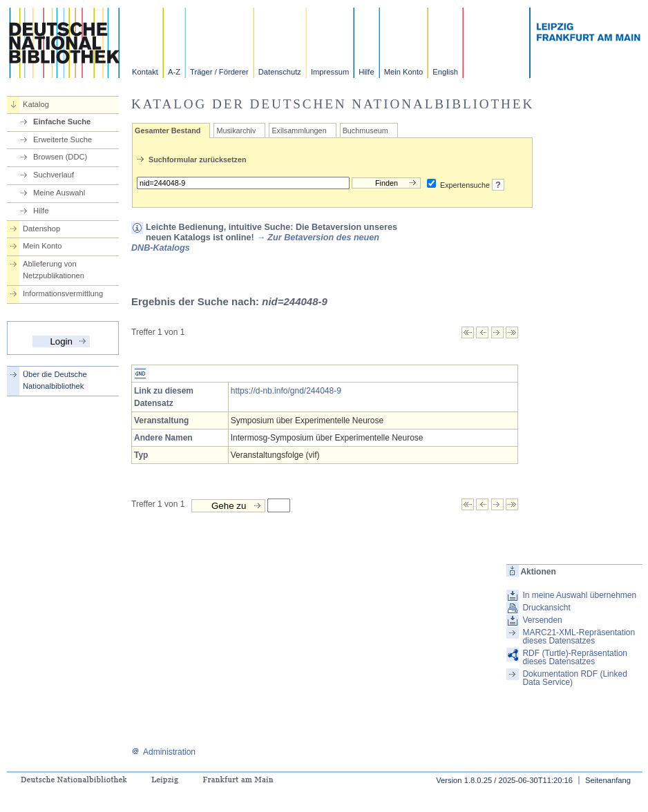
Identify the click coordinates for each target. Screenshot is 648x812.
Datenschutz (280, 72)
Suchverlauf (54, 175)
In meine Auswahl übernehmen (579, 595)
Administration (163, 752)
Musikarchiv (236, 130)
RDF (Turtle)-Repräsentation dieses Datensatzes (575, 657)
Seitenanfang (608, 780)
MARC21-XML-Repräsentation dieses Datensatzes (579, 637)
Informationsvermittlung (63, 293)
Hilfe (366, 72)
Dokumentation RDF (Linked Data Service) (574, 678)
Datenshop (41, 229)
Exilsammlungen (299, 130)
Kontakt (145, 72)
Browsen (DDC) (60, 157)
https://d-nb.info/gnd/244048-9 (286, 391)
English (445, 72)
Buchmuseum (365, 130)
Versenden (542, 620)
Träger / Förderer (219, 72)
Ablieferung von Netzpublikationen (54, 270)
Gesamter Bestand (168, 130)
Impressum (330, 72)
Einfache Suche (62, 122)
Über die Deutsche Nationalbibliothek (55, 380)
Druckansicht (546, 608)
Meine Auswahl (59, 193)
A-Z (174, 72)
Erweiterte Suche (63, 139)
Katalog (36, 104)
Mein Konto (404, 72)
